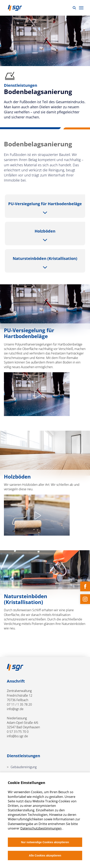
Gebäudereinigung (24, 767)
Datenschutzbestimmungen (41, 828)
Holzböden (45, 231)
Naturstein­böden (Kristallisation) (45, 258)
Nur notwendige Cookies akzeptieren (45, 842)
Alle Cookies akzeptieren (45, 855)
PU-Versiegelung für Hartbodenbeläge (45, 204)
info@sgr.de (15, 709)
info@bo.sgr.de (17, 736)
